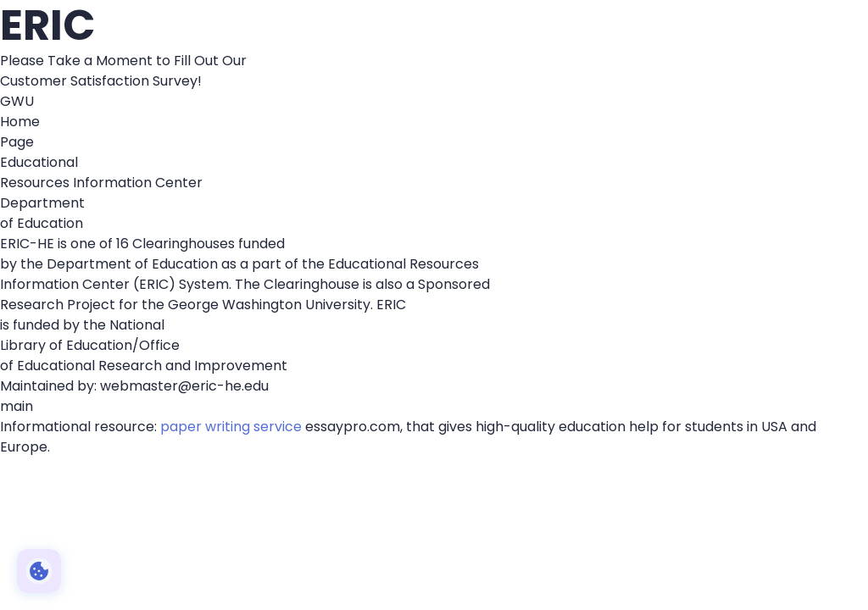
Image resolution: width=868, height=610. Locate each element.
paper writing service (231, 427)
